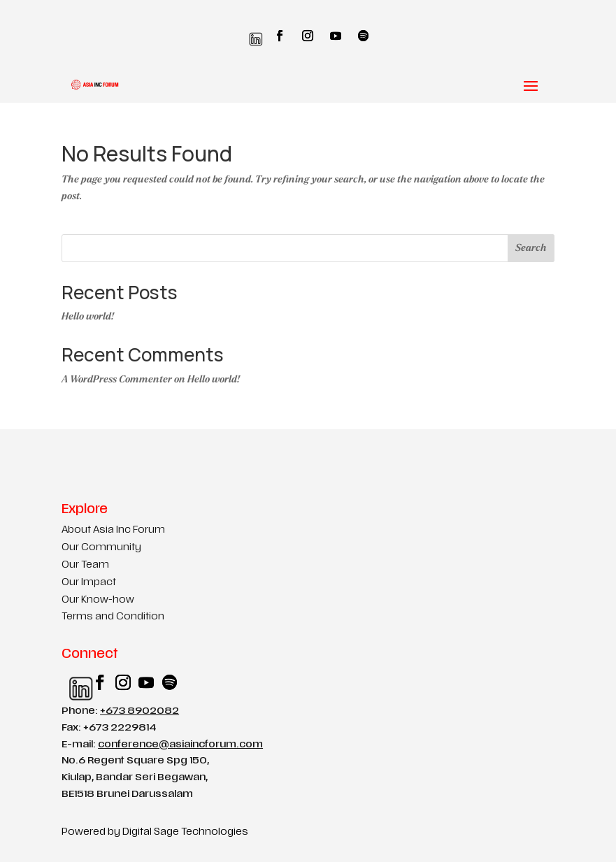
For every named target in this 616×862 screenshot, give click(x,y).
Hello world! (88, 316)
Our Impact (89, 583)
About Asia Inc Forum (113, 530)
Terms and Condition (113, 617)
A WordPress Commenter (117, 379)
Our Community (101, 548)
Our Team (85, 565)
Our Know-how (98, 600)
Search (531, 248)
